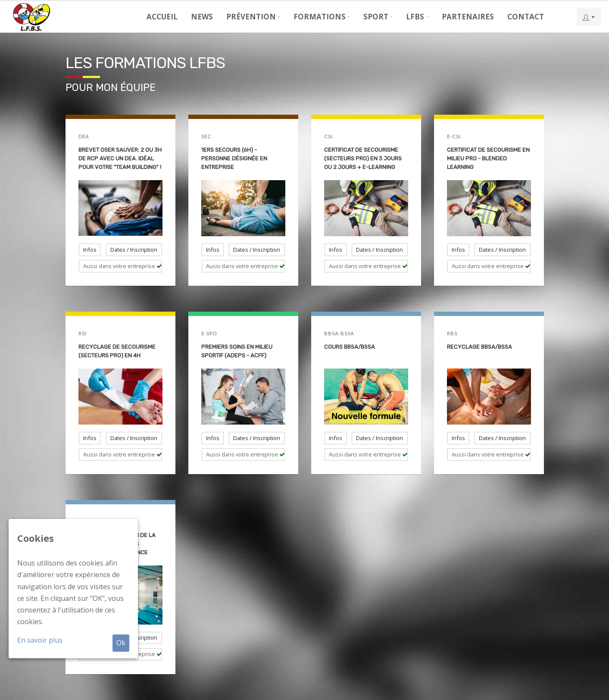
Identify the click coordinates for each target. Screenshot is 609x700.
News (202, 17)
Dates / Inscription (134, 250)
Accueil (162, 17)
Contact (526, 17)
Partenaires (468, 17)
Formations (320, 17)
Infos (90, 250)
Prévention (251, 17)
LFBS (415, 17)
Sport (376, 17)
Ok (121, 643)
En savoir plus (40, 640)
